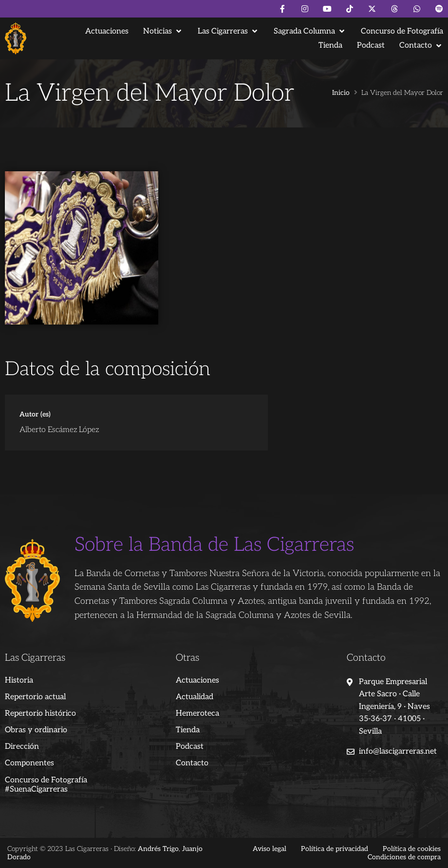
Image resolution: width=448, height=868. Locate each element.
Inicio (341, 93)
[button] (163, 31)
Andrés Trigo (158, 849)
